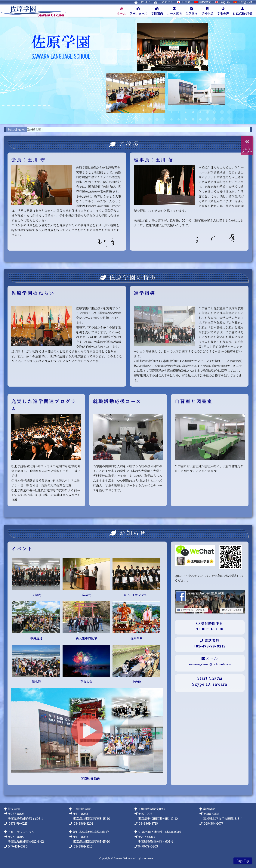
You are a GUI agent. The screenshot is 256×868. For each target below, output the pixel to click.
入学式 (36, 595)
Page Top (243, 861)
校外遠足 (36, 638)
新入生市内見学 (86, 638)
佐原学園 (14, 809)
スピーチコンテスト (137, 595)
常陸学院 (209, 809)
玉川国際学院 (82, 809)
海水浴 (36, 682)
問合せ (146, 2)
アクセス (167, 2)
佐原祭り (137, 638)
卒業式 (86, 595)
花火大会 (86, 682)
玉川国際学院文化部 (151, 809)
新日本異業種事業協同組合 (91, 832)
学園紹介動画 (87, 779)
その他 (137, 682)
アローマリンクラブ (21, 832)
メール (210, 661)
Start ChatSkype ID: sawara (210, 681)
